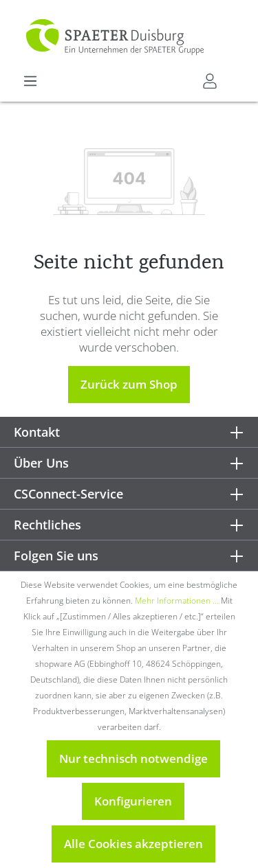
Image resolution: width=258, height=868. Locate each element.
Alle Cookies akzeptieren (133, 844)
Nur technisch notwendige (133, 758)
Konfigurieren (133, 801)
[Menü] (30, 81)
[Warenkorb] (235, 76)
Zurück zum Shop (129, 384)
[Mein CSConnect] (210, 81)
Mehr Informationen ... (177, 601)
